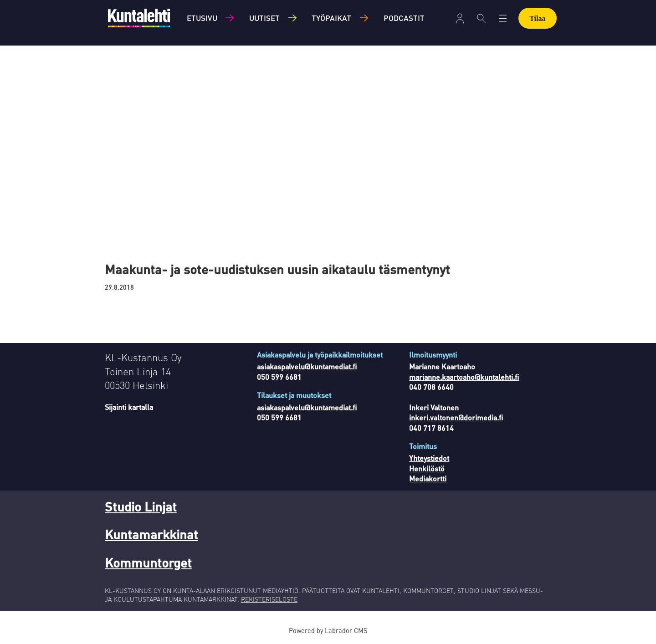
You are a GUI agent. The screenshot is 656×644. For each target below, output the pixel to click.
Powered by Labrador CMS (328, 630)
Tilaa (537, 18)
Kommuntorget (148, 562)
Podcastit (404, 18)
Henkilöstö (427, 468)
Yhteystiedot (429, 458)
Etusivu (202, 18)
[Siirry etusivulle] (139, 18)
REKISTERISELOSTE (269, 599)
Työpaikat (331, 18)
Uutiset (264, 18)
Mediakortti (428, 478)
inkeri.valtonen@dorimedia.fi (456, 417)
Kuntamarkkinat (151, 534)
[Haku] (481, 18)
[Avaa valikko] (460, 18)
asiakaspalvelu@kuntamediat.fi (307, 366)
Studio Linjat (141, 506)
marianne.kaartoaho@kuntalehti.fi (464, 377)
